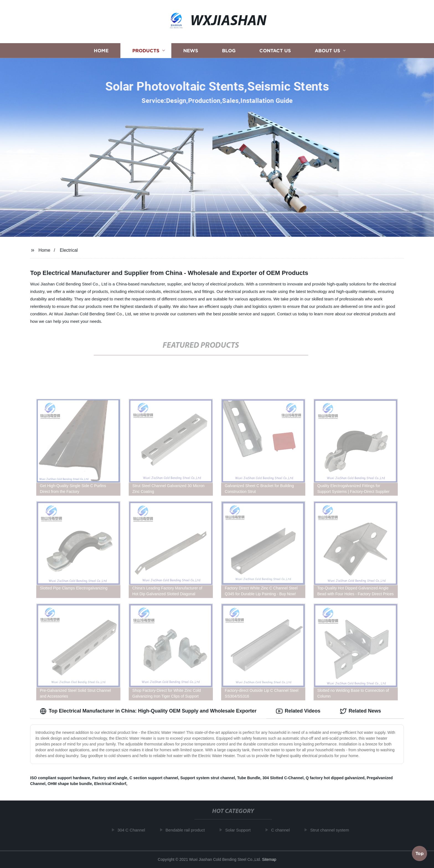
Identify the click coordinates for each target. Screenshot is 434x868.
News (191, 50)
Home (101, 50)
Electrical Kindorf (110, 784)
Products (146, 50)
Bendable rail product (188, 830)
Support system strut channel (208, 778)
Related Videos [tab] (298, 711)
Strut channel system (332, 830)
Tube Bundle (249, 778)
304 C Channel (134, 830)
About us (327, 50)
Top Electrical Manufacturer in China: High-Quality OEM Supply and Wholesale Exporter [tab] (148, 711)
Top (420, 853)
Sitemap (269, 859)
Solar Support (241, 830)
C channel (283, 830)
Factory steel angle (110, 778)
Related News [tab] (361, 711)
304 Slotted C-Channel (283, 778)
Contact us (275, 50)
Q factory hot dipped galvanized (335, 778)
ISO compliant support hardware (60, 778)
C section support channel (154, 778)
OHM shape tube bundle (70, 784)
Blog (229, 50)
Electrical (69, 250)
